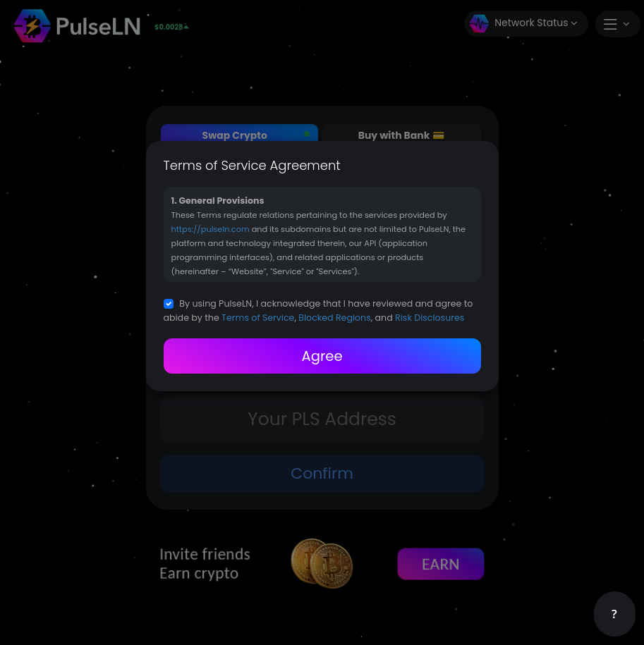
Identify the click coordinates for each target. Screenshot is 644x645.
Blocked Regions (334, 318)
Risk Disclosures (430, 318)
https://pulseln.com (211, 229)
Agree (322, 356)
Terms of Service (258, 318)
